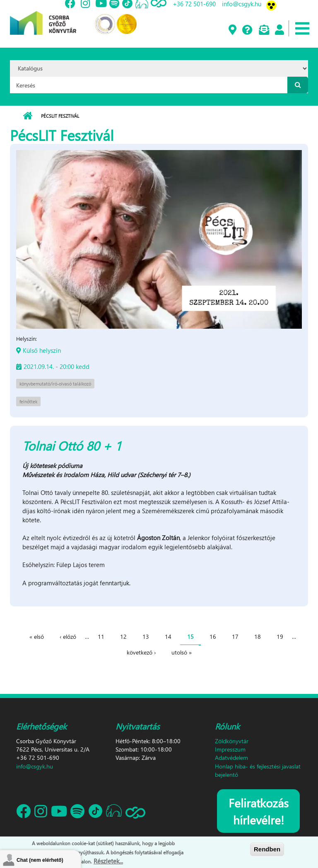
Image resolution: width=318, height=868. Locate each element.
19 (280, 636)
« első (37, 636)
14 (168, 636)
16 (213, 636)
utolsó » (182, 652)
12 (123, 636)
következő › (141, 652)
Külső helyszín (42, 350)
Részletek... (108, 861)
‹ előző (68, 636)
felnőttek (28, 401)
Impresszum (230, 749)
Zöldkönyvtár (232, 741)
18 (258, 636)
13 (146, 636)
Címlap (28, 116)
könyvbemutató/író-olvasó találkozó (55, 384)
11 (101, 636)
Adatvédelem (231, 758)
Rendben (267, 849)
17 (235, 636)
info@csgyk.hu (35, 766)
